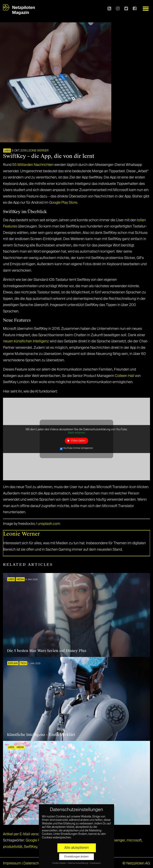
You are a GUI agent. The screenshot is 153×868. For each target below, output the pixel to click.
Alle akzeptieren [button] (77, 848)
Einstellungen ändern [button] (76, 857)
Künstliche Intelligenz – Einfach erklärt (41, 735)
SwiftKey (30, 847)
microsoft (134, 840)
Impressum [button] (95, 863)
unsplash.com (49, 524)
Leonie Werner (38, 151)
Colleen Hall (125, 376)
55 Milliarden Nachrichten (33, 165)
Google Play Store (63, 203)
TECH (23, 664)
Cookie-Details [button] (59, 863)
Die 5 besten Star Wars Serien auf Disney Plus (47, 651)
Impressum (12, 863)
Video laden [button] (78, 440)
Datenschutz (34, 863)
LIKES (7, 151)
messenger (116, 840)
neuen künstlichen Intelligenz (26, 341)
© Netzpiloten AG (136, 863)
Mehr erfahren (77, 433)
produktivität (13, 847)
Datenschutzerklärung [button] (78, 863)
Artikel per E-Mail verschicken (27, 834)
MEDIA (20, 580)
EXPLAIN (13, 664)
